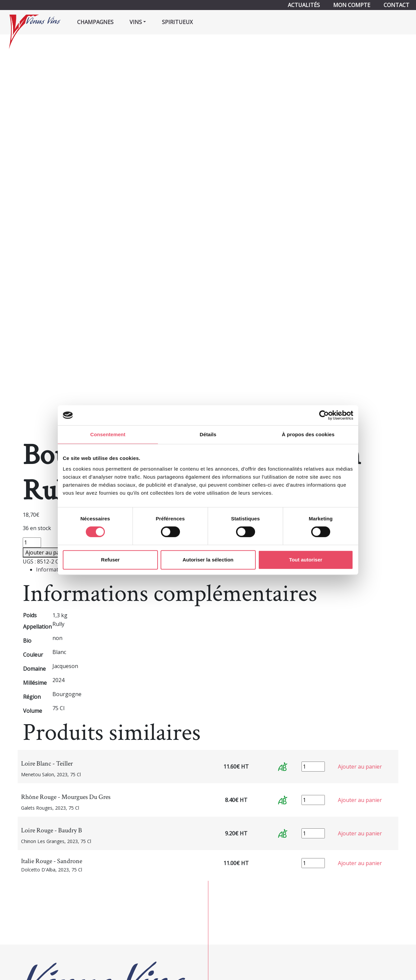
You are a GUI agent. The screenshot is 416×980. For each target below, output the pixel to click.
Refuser (111, 560)
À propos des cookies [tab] (308, 434)
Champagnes (95, 22)
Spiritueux (177, 22)
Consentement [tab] (108, 434)
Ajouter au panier (47, 552)
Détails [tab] (208, 434)
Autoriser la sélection (208, 560)
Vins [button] (136, 22)
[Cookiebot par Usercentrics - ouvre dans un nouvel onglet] (324, 415)
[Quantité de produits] (32, 542)
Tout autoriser (306, 560)
